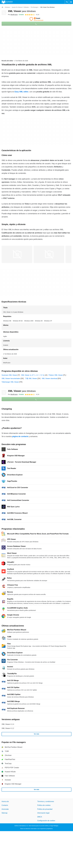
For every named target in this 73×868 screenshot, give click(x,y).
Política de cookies (44, 805)
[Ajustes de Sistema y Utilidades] (20, 7)
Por (13, 15)
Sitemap (5, 813)
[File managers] (35, 7)
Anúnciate (5, 809)
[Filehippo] (7, 2)
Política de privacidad (45, 809)
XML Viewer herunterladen (11, 378)
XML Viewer (22, 11)
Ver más (36, 734)
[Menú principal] (71, 2)
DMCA (40, 817)
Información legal (43, 813)
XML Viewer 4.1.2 (8, 728)
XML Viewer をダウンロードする (33, 375)
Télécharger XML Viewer (10, 382)
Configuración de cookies (46, 821)
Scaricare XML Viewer (9, 375)
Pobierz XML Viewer (56, 375)
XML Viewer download (49, 378)
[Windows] (7, 7)
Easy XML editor (22, 92)
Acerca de (5, 801)
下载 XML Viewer (31, 378)
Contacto (5, 805)
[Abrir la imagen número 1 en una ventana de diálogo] (49, 254)
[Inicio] (2, 7)
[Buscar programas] (67, 2)
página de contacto (20, 436)
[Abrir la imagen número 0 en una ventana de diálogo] (17, 254)
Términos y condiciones (46, 801)
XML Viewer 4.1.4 (8, 724)
